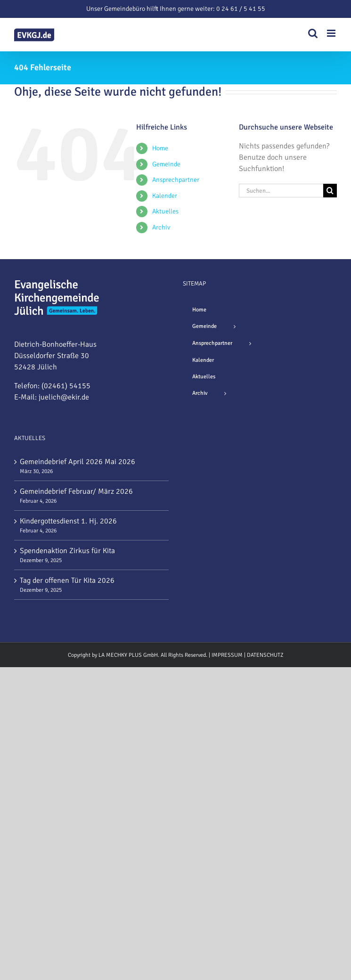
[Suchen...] (281, 191)
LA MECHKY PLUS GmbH (128, 655)
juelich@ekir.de (64, 397)
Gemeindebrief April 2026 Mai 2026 (78, 462)
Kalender (165, 196)
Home (160, 148)
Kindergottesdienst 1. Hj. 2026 (68, 521)
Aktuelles (165, 211)
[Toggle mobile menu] (332, 33)
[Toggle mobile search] (313, 33)
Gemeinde (166, 164)
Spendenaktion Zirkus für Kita (67, 551)
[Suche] (330, 191)
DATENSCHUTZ (265, 655)
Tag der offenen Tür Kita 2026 (67, 580)
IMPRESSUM (227, 655)
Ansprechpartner (176, 180)
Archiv (161, 227)
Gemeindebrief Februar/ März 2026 (76, 491)
